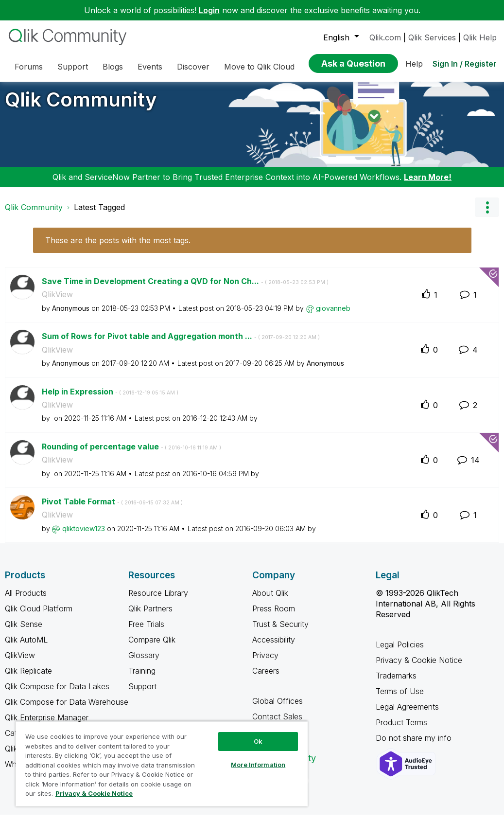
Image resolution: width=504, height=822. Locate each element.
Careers (266, 678)
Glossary (144, 662)
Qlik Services (432, 37)
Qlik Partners (150, 616)
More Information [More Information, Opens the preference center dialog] (258, 765)
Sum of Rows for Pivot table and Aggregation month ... (181, 343)
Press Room (274, 616)
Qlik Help (480, 37)
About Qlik (270, 600)
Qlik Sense (24, 631)
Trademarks (396, 683)
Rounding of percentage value (131, 454)
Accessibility (274, 647)
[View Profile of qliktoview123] (84, 536)
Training (142, 678)
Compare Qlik (152, 647)
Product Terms (401, 730)
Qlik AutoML (26, 647)
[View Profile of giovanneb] (333, 315)
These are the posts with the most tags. (118, 248)
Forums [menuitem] (29, 67)
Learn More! (428, 184)
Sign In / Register (465, 64)
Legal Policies (400, 652)
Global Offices (278, 708)
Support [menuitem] (73, 67)
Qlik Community (81, 107)
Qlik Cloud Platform (39, 616)
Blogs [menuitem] (113, 67)
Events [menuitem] (150, 67)
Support (142, 694)
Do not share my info (415, 745)
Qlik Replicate (28, 678)
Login (209, 10)
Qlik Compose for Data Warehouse (67, 709)
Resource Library (158, 600)
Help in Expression (110, 399)
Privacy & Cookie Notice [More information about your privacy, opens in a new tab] (94, 793)
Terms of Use (400, 698)
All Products (26, 600)
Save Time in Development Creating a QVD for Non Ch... (185, 288)
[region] (162, 764)
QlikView (57, 302)
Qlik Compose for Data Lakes (57, 694)
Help (414, 64)
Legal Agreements (407, 714)
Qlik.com (385, 37)
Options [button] (487, 214)
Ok (258, 741)
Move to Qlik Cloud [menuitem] (259, 67)
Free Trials (146, 631)
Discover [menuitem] (193, 67)
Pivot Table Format (112, 509)
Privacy (265, 662)
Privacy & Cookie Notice (419, 667)
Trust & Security (280, 631)
